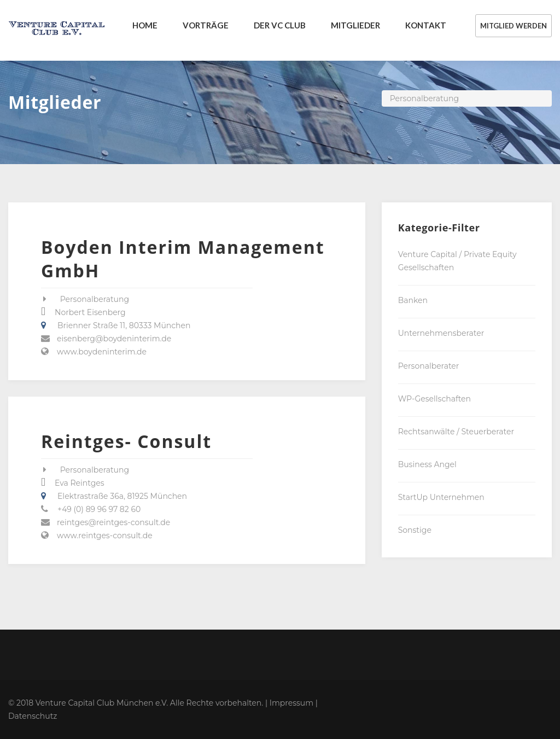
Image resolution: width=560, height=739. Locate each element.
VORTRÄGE (206, 25)
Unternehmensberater (441, 333)
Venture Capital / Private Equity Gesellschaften (457, 261)
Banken (413, 300)
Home (145, 25)
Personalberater (429, 366)
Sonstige (415, 530)
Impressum (291, 703)
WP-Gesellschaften (434, 399)
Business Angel (427, 464)
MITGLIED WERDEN (514, 26)
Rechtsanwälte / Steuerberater (456, 432)
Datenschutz (33, 716)
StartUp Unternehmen (441, 497)
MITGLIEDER (355, 25)
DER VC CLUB (280, 25)
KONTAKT (426, 25)
